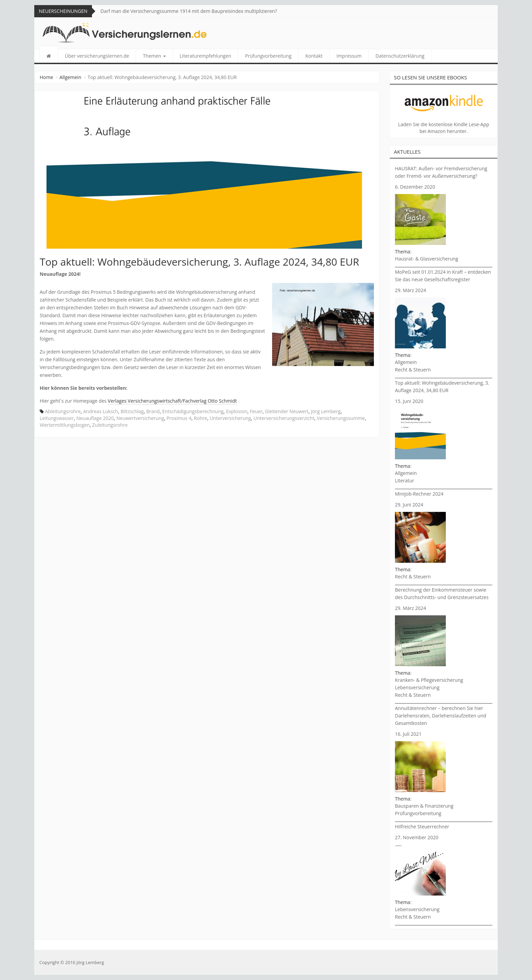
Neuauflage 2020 (95, 418)
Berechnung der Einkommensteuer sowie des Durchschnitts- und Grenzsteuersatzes (442, 593)
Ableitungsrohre (63, 411)
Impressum (349, 56)
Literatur (405, 481)
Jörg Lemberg (326, 411)
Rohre (200, 418)
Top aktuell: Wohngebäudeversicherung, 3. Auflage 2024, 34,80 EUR (442, 387)
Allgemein (70, 77)
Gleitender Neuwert (287, 411)
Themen (154, 56)
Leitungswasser (57, 418)
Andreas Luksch (101, 411)
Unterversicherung (230, 418)
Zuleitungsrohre (110, 425)
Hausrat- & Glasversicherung (426, 259)
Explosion (237, 411)
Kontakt (314, 56)
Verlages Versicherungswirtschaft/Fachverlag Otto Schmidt (173, 401)
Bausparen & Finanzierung (424, 806)
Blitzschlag (132, 411)
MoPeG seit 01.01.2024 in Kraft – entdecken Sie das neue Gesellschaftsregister (443, 276)
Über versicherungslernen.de (97, 56)
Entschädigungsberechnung (193, 411)
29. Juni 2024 (409, 505)
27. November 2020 (417, 837)
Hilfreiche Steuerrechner (422, 827)
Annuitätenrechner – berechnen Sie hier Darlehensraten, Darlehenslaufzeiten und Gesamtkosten (441, 716)
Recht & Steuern (413, 370)
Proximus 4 (179, 418)
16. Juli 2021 (408, 734)
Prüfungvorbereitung (268, 56)
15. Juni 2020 (409, 401)
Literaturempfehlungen (206, 56)
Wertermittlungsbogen (65, 425)
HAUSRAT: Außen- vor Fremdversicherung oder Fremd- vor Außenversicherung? (441, 172)
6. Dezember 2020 (415, 187)
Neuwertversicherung (140, 418)
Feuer (256, 411)
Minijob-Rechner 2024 (419, 494)
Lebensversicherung (417, 687)
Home (46, 77)
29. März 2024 (411, 290)
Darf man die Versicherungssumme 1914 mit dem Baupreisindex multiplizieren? (189, 11)
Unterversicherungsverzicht (284, 418)
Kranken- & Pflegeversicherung (429, 680)
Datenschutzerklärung (400, 56)
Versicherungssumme (341, 418)
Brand (153, 411)
